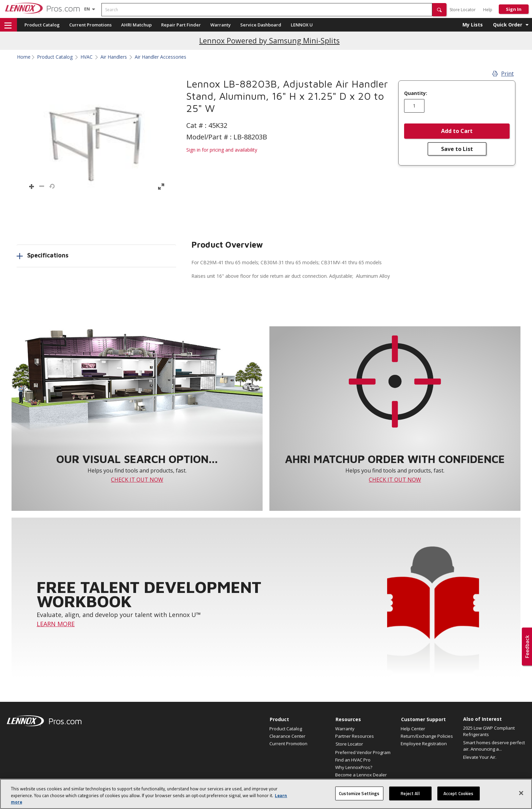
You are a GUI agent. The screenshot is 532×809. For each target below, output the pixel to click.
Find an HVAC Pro (353, 760)
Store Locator (463, 10)
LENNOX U (302, 25)
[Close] (521, 799)
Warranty (221, 25)
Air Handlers (114, 57)
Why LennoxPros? (354, 767)
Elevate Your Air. (480, 757)
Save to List (457, 149)
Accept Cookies (459, 800)
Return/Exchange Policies (427, 736)
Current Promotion (288, 744)
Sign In (514, 9)
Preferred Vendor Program (363, 752)
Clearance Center (287, 736)
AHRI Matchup (136, 25)
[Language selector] (87, 9)
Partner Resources (355, 736)
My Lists (473, 25)
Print (503, 74)
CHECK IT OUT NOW (137, 480)
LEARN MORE (56, 624)
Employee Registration (424, 744)
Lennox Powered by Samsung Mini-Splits (269, 41)
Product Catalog (42, 25)
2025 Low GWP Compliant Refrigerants (489, 731)
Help (488, 10)
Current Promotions (90, 25)
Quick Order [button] (508, 25)
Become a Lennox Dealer (361, 775)
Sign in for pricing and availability (222, 150)
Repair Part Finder (181, 25)
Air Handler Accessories (160, 57)
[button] (439, 10)
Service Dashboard (261, 25)
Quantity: (416, 93)
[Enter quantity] (414, 106)
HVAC (87, 57)
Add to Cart (457, 131)
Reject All (410, 800)
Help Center (413, 729)
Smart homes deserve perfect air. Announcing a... (494, 746)
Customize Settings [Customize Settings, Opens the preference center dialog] (359, 800)
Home (24, 57)
